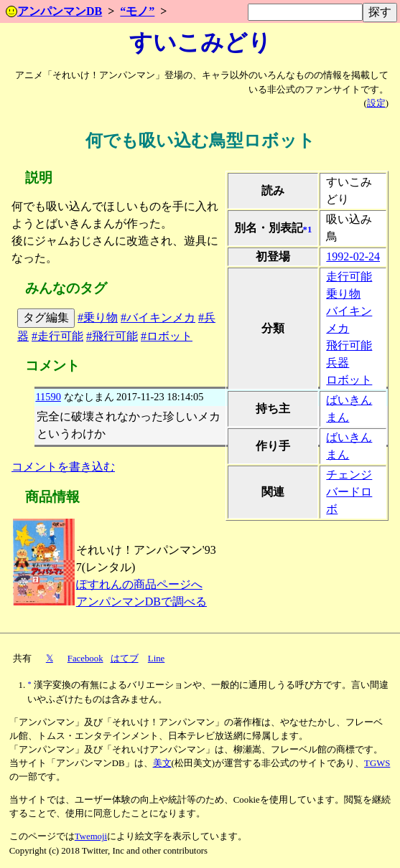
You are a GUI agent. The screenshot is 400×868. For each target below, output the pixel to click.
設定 (376, 103)
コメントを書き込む (63, 467)
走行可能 (349, 277)
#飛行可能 (112, 336)
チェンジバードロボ (349, 492)
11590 (48, 397)
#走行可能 (57, 336)
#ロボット (167, 336)
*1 (308, 230)
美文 (162, 763)
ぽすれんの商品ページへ (139, 584)
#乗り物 (98, 317)
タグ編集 (46, 317)
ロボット (349, 380)
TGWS (377, 763)
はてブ (125, 659)
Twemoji (91, 836)
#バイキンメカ (158, 317)
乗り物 (343, 294)
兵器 (338, 363)
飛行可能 (349, 345)
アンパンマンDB (54, 11)
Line (156, 659)
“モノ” (137, 11)
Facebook (85, 659)
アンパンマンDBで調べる (141, 602)
